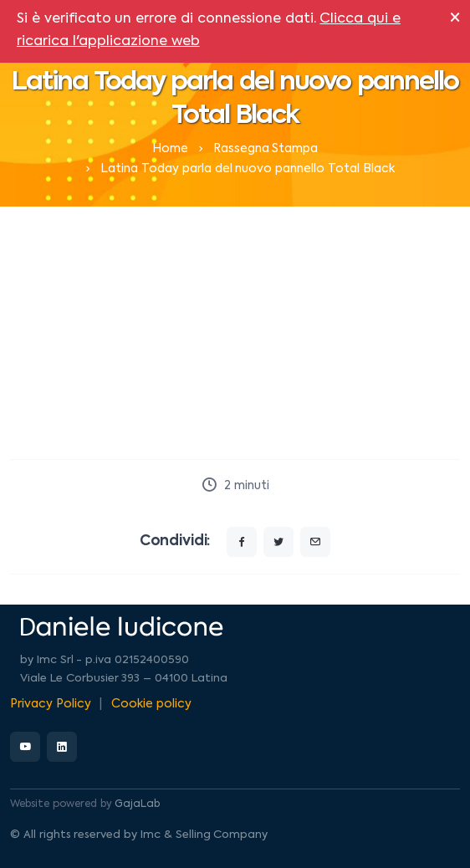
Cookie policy (151, 704)
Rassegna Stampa (266, 149)
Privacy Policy (51, 704)
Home (170, 149)
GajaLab (137, 804)
